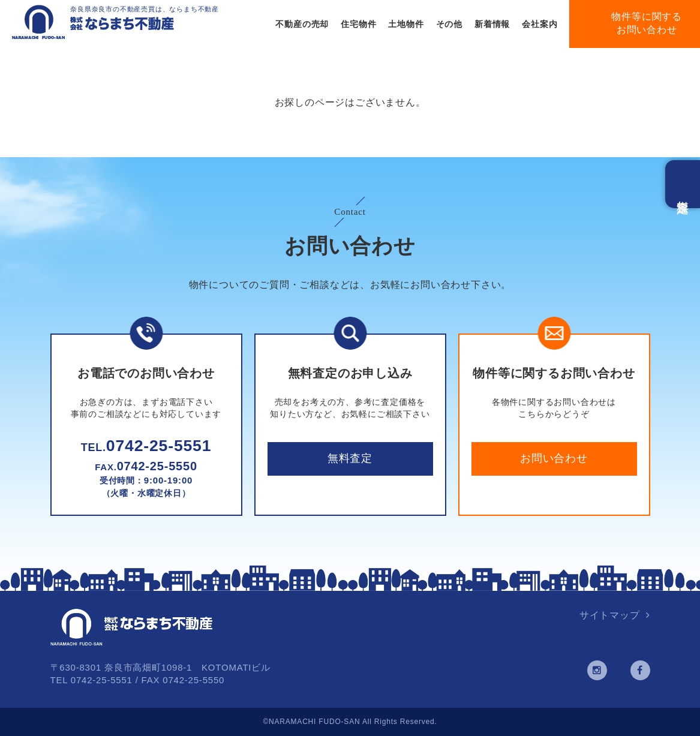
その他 (449, 24)
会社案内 (540, 24)
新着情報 (492, 24)
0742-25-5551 (146, 446)
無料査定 (350, 458)
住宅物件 (358, 24)
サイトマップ (610, 615)
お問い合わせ (554, 458)
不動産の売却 (302, 24)
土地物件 (406, 24)
